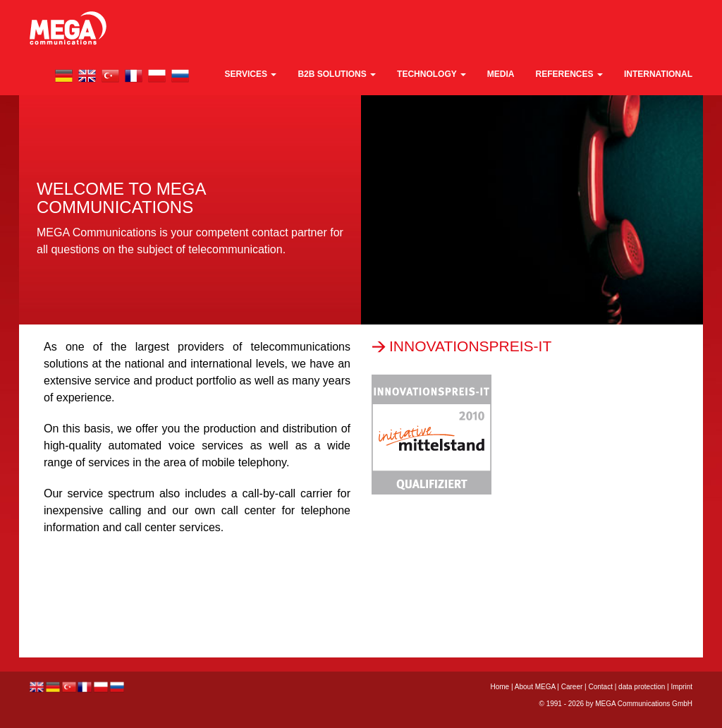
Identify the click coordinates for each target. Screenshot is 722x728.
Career (572, 687)
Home (500, 687)
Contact (600, 687)
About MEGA (535, 687)
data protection (642, 687)
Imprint (681, 687)
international (658, 74)
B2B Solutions (337, 74)
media (501, 74)
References (569, 74)
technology (432, 74)
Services (251, 74)
